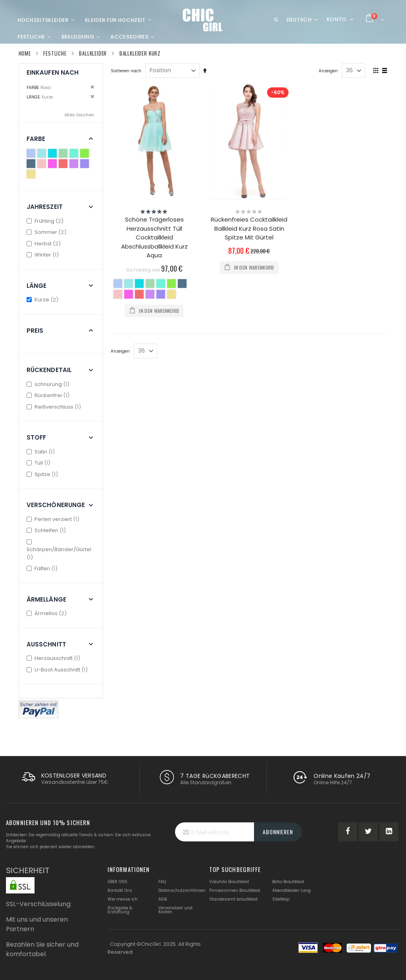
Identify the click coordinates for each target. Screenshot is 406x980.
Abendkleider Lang (292, 890)
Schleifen (47, 530)
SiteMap (281, 899)
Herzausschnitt (55, 658)
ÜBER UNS (117, 882)
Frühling (46, 221)
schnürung (49, 384)
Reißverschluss (55, 407)
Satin (42, 452)
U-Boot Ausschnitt (58, 670)
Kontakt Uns (120, 890)
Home (25, 53)
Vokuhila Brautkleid (229, 882)
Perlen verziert (54, 519)
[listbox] (154, 290)
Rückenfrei (49, 395)
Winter (44, 255)
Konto (337, 19)
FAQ (162, 882)
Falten (43, 568)
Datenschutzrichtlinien (182, 890)
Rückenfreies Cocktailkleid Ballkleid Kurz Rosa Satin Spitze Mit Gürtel (249, 228)
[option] (118, 284)
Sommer (48, 232)
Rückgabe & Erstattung (120, 910)
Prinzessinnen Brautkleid (235, 890)
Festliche (55, 53)
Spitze (43, 474)
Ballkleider (93, 53)
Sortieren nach (126, 71)
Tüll (40, 463)
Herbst (45, 244)
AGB (163, 899)
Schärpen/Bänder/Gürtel (59, 550)
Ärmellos (48, 613)
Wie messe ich (123, 899)
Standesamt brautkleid (233, 899)
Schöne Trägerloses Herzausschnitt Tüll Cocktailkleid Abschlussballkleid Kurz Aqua (154, 237)
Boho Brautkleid (288, 882)
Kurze (44, 300)
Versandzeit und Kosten (175, 910)
